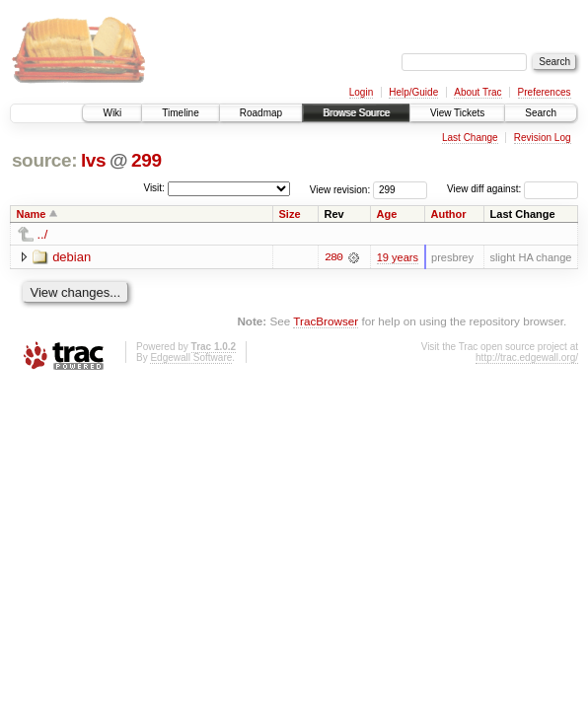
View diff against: (513, 189)
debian (72, 257)
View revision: (340, 189)
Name (32, 214)
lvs (93, 160)
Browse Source (356, 113)
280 (333, 257)
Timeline (180, 113)
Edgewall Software (191, 357)
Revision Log (543, 138)
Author (449, 214)
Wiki (112, 113)
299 (147, 160)
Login (361, 92)
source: (44, 160)
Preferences (545, 92)
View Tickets (457, 113)
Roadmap (261, 113)
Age (387, 214)
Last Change (470, 138)
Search (541, 113)
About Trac (478, 92)
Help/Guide (413, 92)
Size (290, 214)
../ (43, 234)
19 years (398, 257)
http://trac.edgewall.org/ (527, 357)
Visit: (154, 188)
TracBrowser (326, 321)
